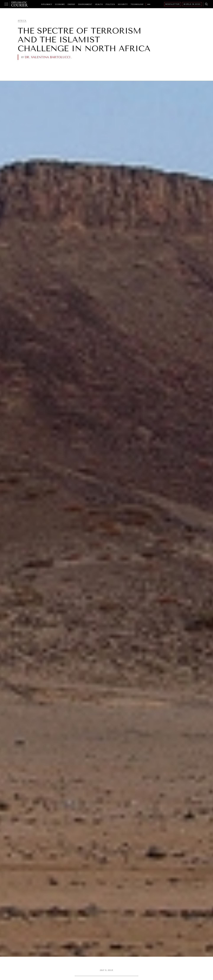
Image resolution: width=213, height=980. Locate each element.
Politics (110, 4)
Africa (22, 21)
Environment (85, 4)
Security (123, 4)
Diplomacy (47, 4)
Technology (137, 4)
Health (99, 4)
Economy (60, 4)
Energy (71, 4)
